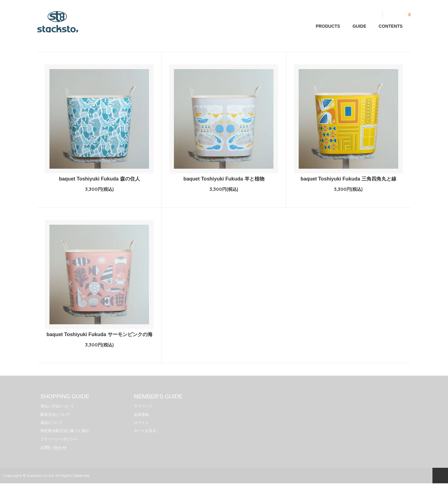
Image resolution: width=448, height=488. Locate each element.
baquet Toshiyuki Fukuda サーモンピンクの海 (99, 334)
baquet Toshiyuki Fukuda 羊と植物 (224, 179)
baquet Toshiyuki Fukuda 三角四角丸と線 (348, 179)
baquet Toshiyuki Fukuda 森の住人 (99, 179)
